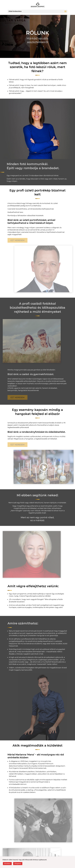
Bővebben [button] (7, 864)
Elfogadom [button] (18, 864)
